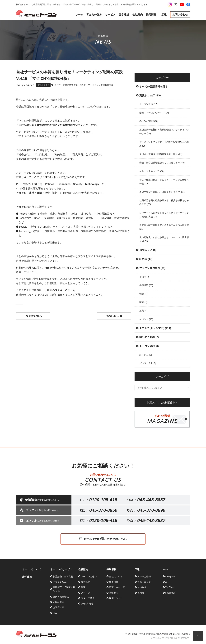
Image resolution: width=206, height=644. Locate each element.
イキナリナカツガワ (152, 171)
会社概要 (85, 582)
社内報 (146, 259)
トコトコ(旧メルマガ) (155, 328)
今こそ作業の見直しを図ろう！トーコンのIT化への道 (164, 182)
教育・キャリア (117, 587)
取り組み (146, 355)
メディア (85, 593)
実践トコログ (150, 96)
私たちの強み (94, 15)
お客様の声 (59, 602)
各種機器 (146, 285)
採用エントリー (117, 598)
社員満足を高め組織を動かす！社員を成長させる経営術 (164, 202)
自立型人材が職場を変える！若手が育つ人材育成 (164, 227)
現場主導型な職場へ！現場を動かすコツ (162, 192)
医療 (143, 302)
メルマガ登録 (144, 576)
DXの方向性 (87, 604)
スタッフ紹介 (88, 598)
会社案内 (138, 15)
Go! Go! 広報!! (149, 121)
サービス (110, 15)
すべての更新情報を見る (154, 87)
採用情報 (151, 15)
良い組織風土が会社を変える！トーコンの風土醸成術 (164, 239)
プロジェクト (148, 363)
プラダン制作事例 (152, 268)
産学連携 (124, 15)
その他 (144, 277)
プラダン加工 (60, 582)
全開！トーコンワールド (154, 113)
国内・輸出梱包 (61, 597)
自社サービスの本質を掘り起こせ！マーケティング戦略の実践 (164, 215)
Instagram (170, 576)
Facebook (170, 593)
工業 (143, 311)
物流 (143, 294)
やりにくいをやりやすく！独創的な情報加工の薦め (164, 144)
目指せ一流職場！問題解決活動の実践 (161, 154)
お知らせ (148, 250)
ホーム (79, 15)
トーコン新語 (148, 104)
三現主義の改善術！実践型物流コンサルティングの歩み (164, 131)
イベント (146, 319)
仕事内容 (114, 582)
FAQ (55, 613)
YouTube (170, 587)
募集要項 (114, 593)
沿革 (83, 587)
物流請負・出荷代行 (63, 576)
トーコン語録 (149, 346)
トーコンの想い (89, 576)
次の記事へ (114, 316)
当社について (116, 576)
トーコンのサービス (61, 569)
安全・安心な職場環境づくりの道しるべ (162, 163)
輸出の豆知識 (149, 337)
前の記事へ (34, 316)
